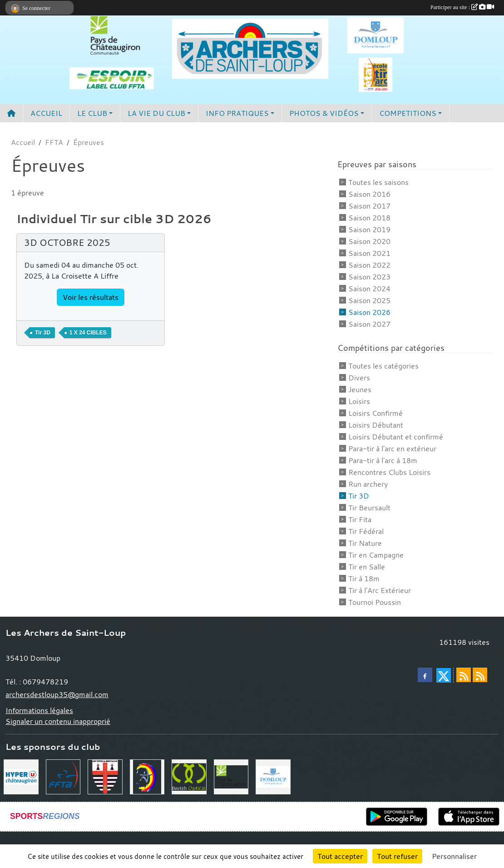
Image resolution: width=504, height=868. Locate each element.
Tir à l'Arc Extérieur (380, 590)
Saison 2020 (369, 241)
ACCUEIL (46, 113)
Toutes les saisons (378, 182)
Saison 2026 (369, 312)
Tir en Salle (367, 567)
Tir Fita (360, 519)
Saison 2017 (369, 206)
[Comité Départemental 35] (147, 776)
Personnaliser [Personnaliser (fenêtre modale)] (454, 856)
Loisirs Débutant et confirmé (396, 437)
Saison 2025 (369, 300)
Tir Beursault (369, 508)
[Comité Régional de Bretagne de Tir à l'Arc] (105, 776)
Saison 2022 (369, 265)
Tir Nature (365, 543)
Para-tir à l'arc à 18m (383, 460)
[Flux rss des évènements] (480, 675)
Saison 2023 (369, 277)
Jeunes (360, 389)
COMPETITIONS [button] (408, 113)
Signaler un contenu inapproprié (58, 721)
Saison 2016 (369, 194)
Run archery (368, 484)
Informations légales (39, 710)
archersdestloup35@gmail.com (57, 694)
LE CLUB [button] (92, 113)
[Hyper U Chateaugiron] (21, 776)
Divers (359, 378)
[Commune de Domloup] (273, 776)
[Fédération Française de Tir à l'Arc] (63, 776)
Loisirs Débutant (376, 425)
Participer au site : (462, 7)
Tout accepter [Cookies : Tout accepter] (340, 856)
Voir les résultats (91, 297)
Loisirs (359, 401)
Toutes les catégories (383, 366)
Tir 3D (359, 496)
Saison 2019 (369, 229)
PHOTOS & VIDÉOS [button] (324, 113)
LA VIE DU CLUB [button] (156, 113)
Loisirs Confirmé (376, 413)
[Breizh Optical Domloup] (189, 776)
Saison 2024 (369, 289)
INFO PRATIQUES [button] (237, 113)
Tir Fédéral (366, 531)
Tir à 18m (364, 579)
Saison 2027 (369, 324)
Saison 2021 (369, 253)
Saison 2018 (369, 218)
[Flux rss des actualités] (464, 675)
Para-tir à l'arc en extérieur (392, 449)
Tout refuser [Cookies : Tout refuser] (397, 856)
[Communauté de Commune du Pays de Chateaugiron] (231, 776)
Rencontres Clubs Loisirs (389, 472)
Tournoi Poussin (375, 602)
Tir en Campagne (376, 555)
